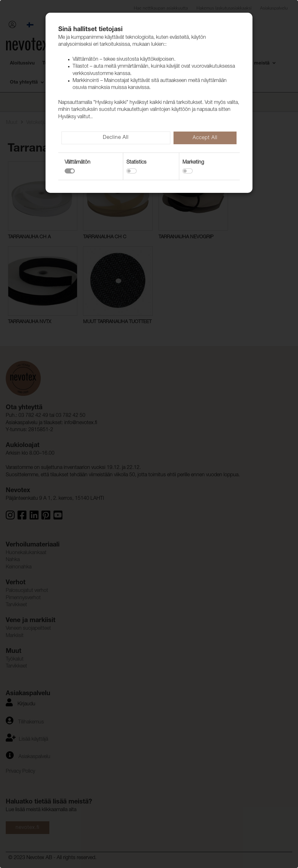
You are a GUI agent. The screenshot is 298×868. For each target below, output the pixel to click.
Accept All (205, 138)
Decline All (116, 138)
